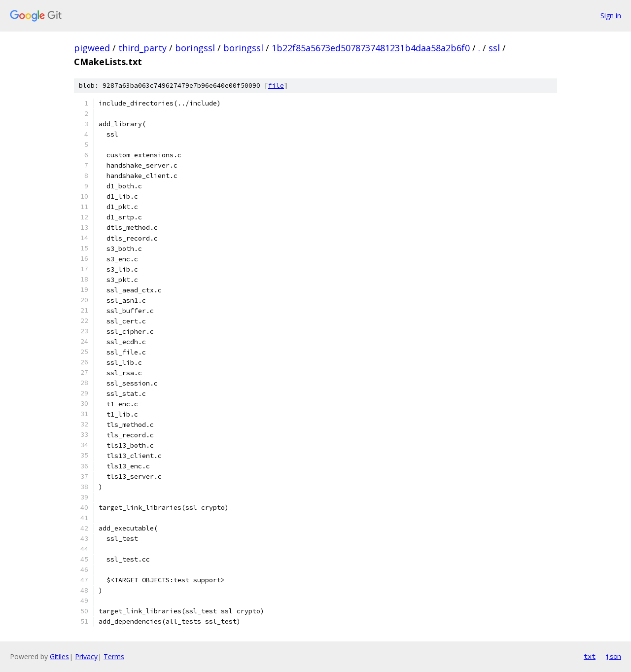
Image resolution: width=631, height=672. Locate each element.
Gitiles (59, 656)
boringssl (195, 48)
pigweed (92, 48)
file (276, 86)
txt (590, 656)
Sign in (611, 16)
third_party (142, 48)
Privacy (86, 656)
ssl (494, 48)
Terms (114, 656)
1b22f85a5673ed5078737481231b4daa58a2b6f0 (371, 48)
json (613, 656)
